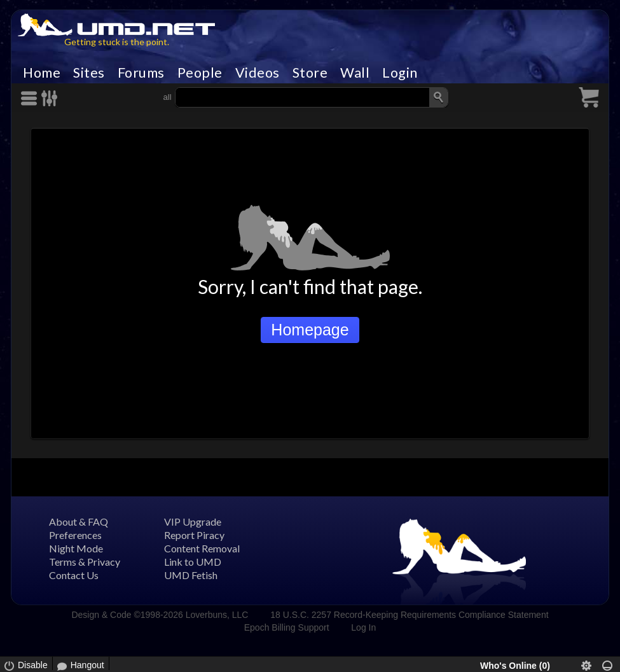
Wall (355, 73)
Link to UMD (193, 562)
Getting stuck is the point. (117, 42)
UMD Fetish (191, 575)
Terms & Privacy (85, 562)
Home (42, 73)
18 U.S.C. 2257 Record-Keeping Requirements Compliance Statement (409, 615)
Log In (363, 627)
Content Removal (202, 548)
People (200, 73)
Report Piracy (194, 535)
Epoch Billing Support (287, 627)
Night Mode (76, 548)
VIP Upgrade (193, 521)
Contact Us (74, 575)
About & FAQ (79, 521)
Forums (141, 73)
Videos (258, 73)
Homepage (310, 330)
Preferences (75, 535)
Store (310, 73)
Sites (89, 73)
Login (400, 73)
